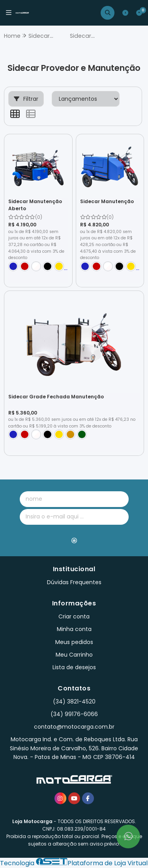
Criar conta (74, 616)
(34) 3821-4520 (74, 701)
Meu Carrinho (74, 655)
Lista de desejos (74, 667)
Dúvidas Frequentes (74, 582)
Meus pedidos (74, 642)
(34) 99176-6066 (74, 714)
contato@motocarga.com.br (74, 727)
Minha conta (74, 629)
